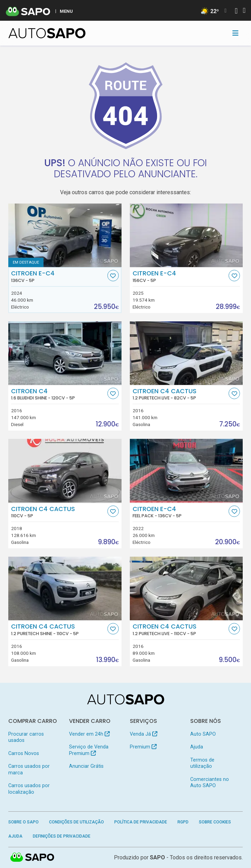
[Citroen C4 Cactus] (65, 471)
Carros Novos (24, 753)
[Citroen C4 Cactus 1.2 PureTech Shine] (65, 588)
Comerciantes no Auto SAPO (210, 782)
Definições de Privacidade (62, 836)
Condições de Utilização (76, 822)
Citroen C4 (59, 394)
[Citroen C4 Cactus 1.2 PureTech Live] (186, 353)
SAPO (157, 857)
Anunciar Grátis (86, 766)
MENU (66, 11)
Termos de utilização (202, 763)
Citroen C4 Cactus (180, 394)
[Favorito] (113, 276)
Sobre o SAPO (23, 822)
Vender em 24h (89, 734)
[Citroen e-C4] (65, 235)
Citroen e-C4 (59, 276)
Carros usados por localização (29, 789)
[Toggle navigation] (235, 33)
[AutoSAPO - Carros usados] (47, 33)
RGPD (183, 822)
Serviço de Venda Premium (89, 750)
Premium (143, 747)
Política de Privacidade (141, 822)
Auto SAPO (203, 734)
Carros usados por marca (29, 769)
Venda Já (143, 734)
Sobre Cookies (215, 822)
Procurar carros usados (26, 737)
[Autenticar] (236, 12)
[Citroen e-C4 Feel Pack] (186, 471)
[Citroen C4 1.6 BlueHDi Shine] (65, 353)
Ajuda (197, 747)
